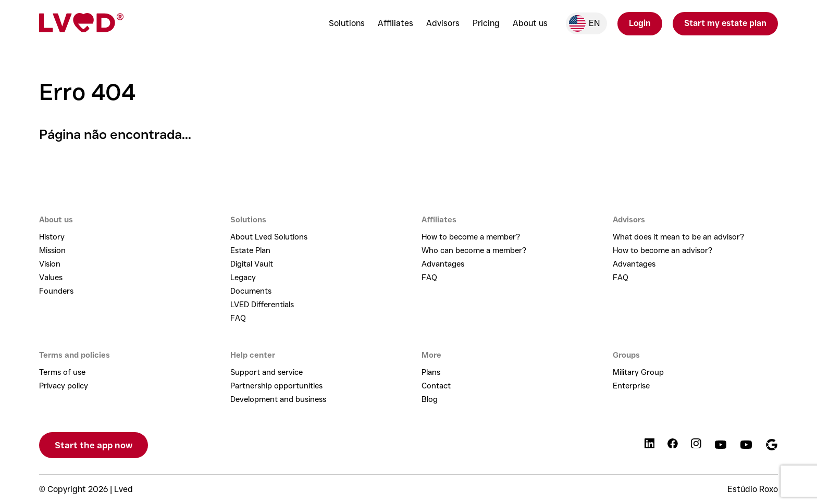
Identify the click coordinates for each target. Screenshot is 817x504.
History (52, 237)
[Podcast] (746, 445)
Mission (52, 250)
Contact (436, 386)
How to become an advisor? (663, 250)
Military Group (638, 372)
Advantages (443, 264)
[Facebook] (673, 445)
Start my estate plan (725, 23)
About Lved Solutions (269, 237)
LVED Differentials (262, 305)
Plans (431, 372)
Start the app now (94, 445)
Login (640, 23)
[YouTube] (721, 445)
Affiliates (395, 23)
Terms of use (62, 372)
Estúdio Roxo (753, 489)
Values (51, 278)
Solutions (347, 23)
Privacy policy (64, 386)
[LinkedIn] (650, 445)
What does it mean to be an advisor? (678, 237)
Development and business (278, 399)
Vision (50, 264)
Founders (56, 291)
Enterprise (631, 386)
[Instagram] (696, 445)
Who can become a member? (474, 250)
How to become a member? (471, 237)
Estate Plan (250, 250)
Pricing (486, 23)
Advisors (443, 23)
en (584, 23)
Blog (430, 399)
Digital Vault (252, 264)
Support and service (267, 372)
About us (530, 23)
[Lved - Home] (81, 24)
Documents (251, 291)
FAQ (238, 318)
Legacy (243, 278)
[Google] (772, 445)
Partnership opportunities (276, 386)
